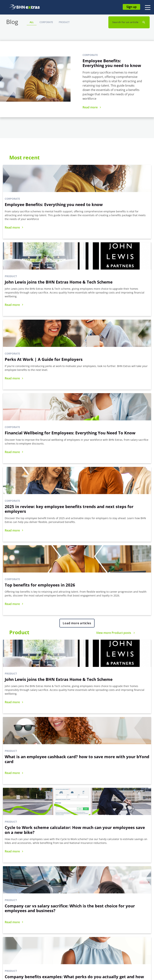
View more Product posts (114, 379)
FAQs (84, 916)
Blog (120, 916)
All (32, 22)
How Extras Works (56, 916)
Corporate (46, 22)
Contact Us (88, 921)
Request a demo (106, 867)
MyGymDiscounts (19, 943)
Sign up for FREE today (48, 867)
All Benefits (16, 916)
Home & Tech (17, 927)
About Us (51, 921)
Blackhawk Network (57, 927)
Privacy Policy (126, 932)
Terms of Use (126, 927)
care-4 (13, 954)
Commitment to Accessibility (55, 935)
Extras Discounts (19, 937)
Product (64, 22)
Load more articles (77, 370)
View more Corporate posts (112, 594)
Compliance (125, 921)
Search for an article (126, 22)
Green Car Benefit (20, 948)
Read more (90, 107)
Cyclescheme (17, 921)
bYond (13, 932)
